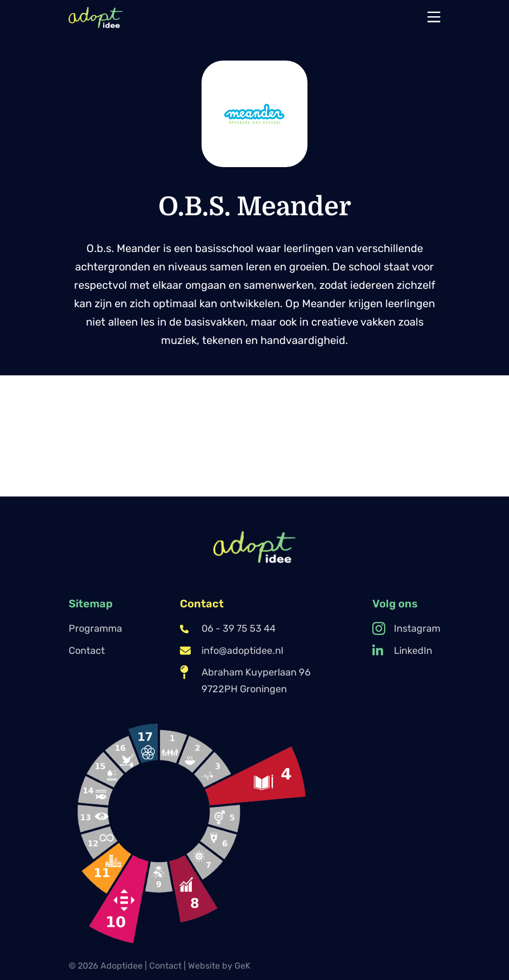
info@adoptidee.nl (232, 651)
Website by (219, 966)
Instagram (406, 628)
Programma (95, 628)
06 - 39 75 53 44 (228, 628)
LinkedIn (402, 651)
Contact (87, 651)
